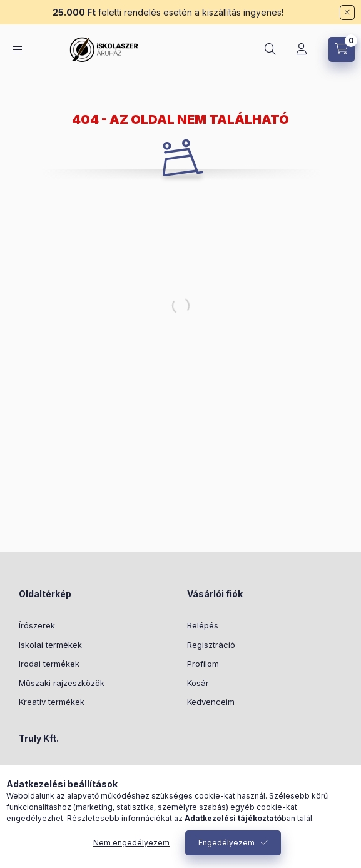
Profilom (203, 664)
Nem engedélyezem (131, 843)
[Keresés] (270, 49)
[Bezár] (347, 13)
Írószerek (37, 625)
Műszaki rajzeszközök (62, 683)
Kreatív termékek (52, 702)
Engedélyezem (226, 843)
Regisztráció (211, 645)
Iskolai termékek (50, 645)
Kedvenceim (211, 702)
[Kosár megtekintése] (342, 49)
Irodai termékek (49, 664)
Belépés (203, 625)
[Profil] (302, 49)
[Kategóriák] (18, 50)
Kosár (198, 683)
